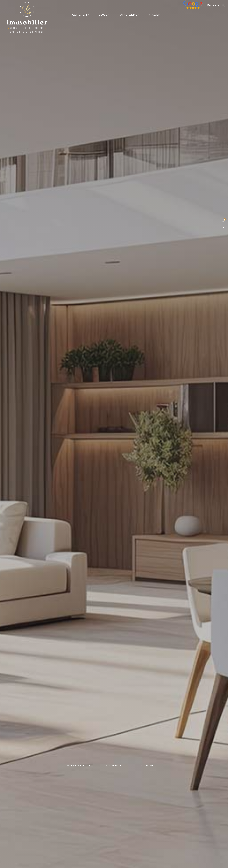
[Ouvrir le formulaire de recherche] (216, 5)
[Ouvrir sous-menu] (89, 15)
